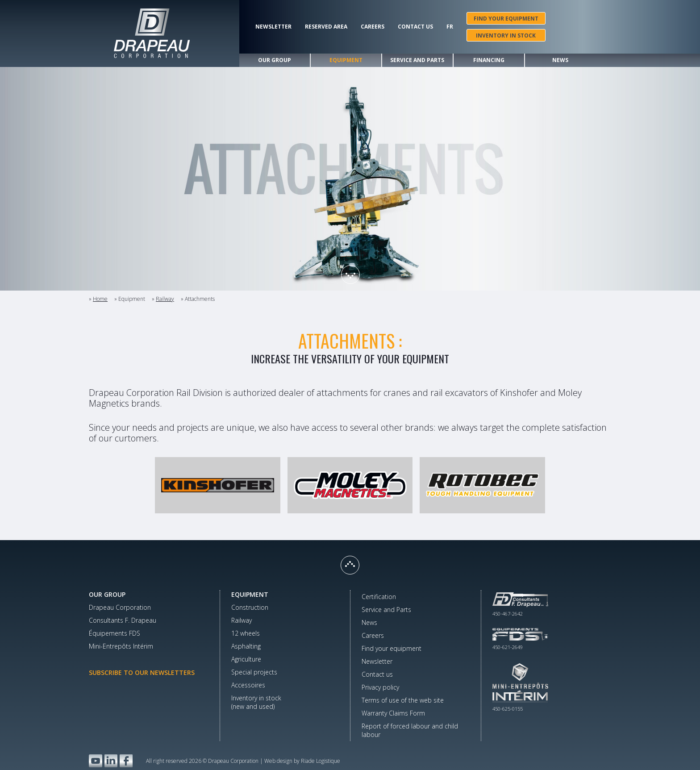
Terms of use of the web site (403, 700)
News (560, 60)
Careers (373, 27)
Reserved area (326, 27)
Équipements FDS (115, 633)
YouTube (96, 761)
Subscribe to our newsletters (142, 672)
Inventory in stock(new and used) (256, 702)
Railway (165, 299)
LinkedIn (111, 761)
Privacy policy (380, 687)
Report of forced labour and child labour (410, 730)
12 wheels (246, 633)
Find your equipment (506, 19)
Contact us (415, 27)
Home (100, 299)
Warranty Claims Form (393, 713)
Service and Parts (417, 60)
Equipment (346, 60)
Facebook (126, 761)
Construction (250, 607)
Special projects (254, 672)
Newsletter (273, 27)
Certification (379, 597)
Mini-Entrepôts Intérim (121, 646)
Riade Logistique (321, 761)
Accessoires (248, 685)
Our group (275, 60)
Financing (489, 60)
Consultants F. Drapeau (123, 620)
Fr (450, 27)
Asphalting (246, 646)
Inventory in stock (506, 35)
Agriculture (246, 659)
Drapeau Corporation (120, 607)
